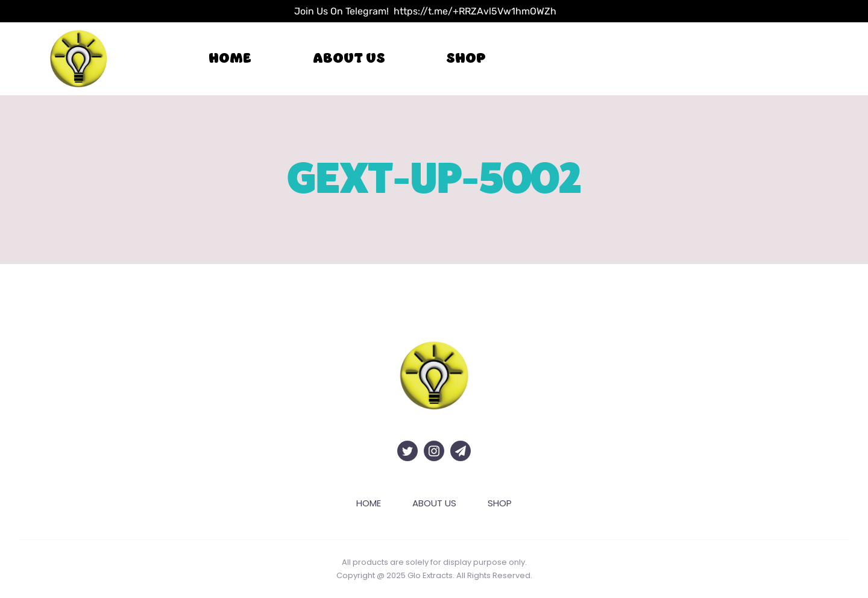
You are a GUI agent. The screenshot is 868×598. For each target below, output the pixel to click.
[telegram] (461, 451)
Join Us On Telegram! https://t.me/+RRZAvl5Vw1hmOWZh (425, 11)
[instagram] (434, 451)
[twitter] (407, 451)
